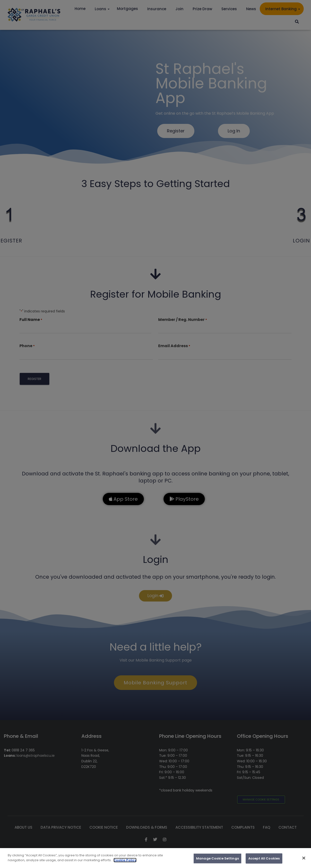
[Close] (304, 866)
